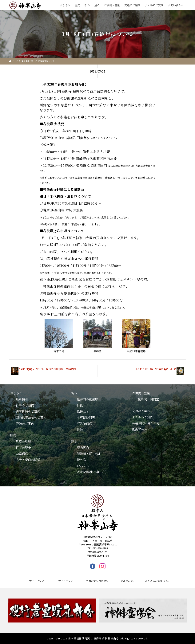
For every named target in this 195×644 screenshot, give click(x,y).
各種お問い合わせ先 (146, 423)
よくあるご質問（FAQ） (159, 581)
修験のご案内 (25, 424)
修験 (80, 430)
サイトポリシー (67, 581)
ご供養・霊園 (112, 5)
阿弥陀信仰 (84, 424)
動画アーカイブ (143, 429)
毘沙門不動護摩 (87, 399)
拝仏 (80, 405)
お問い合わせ (176, 5)
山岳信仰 (22, 454)
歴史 (78, 5)
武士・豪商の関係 (28, 460)
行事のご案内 (25, 405)
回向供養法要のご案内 (31, 417)
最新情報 (26, 61)
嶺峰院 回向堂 (148, 399)
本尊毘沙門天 (86, 417)
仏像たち (83, 411)
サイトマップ (37, 581)
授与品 (81, 460)
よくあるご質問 (154, 5)
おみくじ (83, 466)
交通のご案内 (132, 5)
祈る (87, 5)
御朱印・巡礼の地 (89, 454)
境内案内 (83, 448)
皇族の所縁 (23, 441)
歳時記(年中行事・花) (92, 472)
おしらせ (65, 5)
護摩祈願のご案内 (28, 411)
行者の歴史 (23, 448)
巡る (97, 5)
